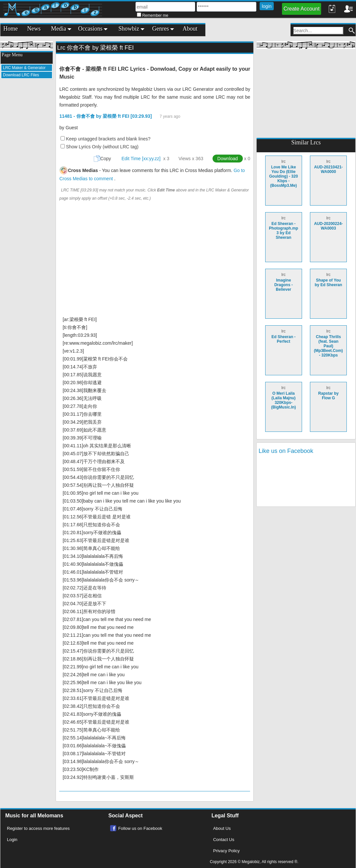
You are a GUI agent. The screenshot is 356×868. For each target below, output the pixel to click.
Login (12, 840)
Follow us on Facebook (140, 828)
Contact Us (224, 840)
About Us (222, 828)
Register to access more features (38, 828)
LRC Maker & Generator (24, 68)
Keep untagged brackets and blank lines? (108, 139)
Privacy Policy (227, 851)
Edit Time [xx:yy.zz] (141, 159)
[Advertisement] (27, 183)
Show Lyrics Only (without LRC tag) (102, 147)
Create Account (302, 9)
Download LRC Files (21, 75)
